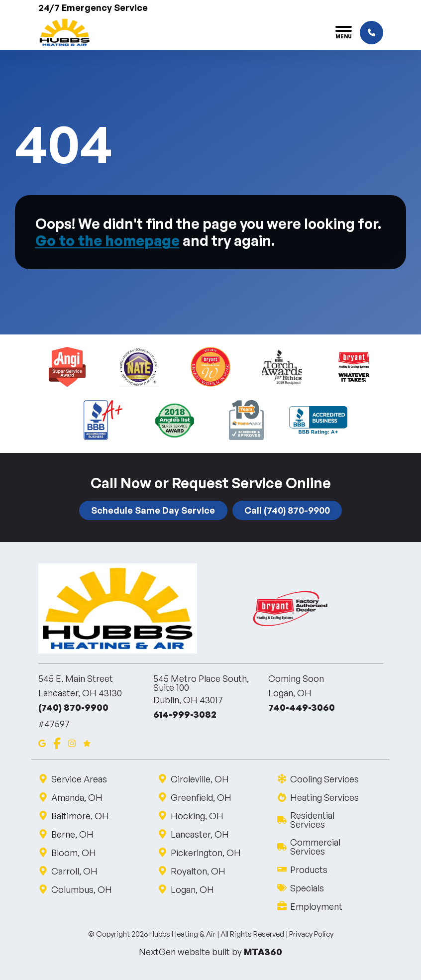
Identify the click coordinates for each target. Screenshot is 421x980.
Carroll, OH (74, 871)
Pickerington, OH (206, 853)
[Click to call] (371, 33)
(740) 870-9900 (73, 707)
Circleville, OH (200, 779)
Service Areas (79, 779)
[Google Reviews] (87, 742)
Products (309, 870)
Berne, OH (72, 834)
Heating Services (324, 797)
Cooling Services (324, 779)
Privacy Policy (311, 934)
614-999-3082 (185, 714)
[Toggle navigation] (344, 32)
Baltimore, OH (80, 816)
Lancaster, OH (200, 834)
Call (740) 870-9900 (287, 510)
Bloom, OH (73, 853)
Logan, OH (192, 889)
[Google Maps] (42, 742)
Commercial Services (330, 847)
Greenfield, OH (201, 797)
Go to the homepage (107, 240)
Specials (307, 888)
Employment (316, 906)
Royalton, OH (198, 871)
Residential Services (330, 820)
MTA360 (263, 952)
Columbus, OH (81, 889)
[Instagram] (72, 742)
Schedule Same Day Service (153, 510)
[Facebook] (57, 742)
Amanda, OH (77, 797)
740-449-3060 (302, 707)
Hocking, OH (197, 816)
